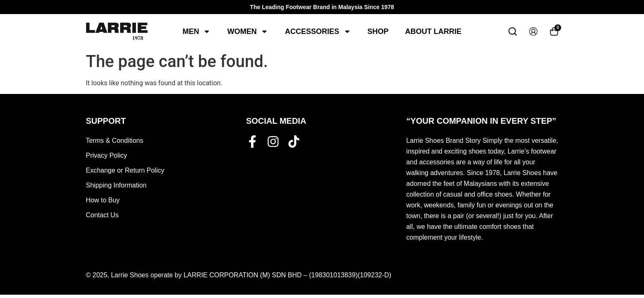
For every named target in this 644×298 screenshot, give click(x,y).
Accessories (318, 31)
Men (196, 31)
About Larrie (433, 31)
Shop (378, 31)
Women (248, 31)
